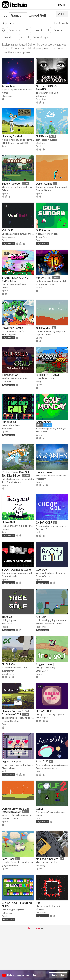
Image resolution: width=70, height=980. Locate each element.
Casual (7, 37)
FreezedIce (7, 624)
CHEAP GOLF (44, 523)
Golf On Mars (43, 328)
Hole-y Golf (8, 522)
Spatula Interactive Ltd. (47, 768)
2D (23, 37)
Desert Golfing (44, 184)
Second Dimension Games (49, 624)
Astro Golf (42, 761)
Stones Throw (44, 472)
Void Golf (7, 230)
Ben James (7, 428)
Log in (62, 5)
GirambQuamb (9, 576)
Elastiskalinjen (9, 768)
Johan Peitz (41, 237)
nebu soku (7, 913)
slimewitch (41, 909)
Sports (58, 30)
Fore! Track (8, 859)
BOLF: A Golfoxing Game (16, 570)
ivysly (39, 381)
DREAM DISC (44, 711)
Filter (62, 14)
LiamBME (7, 381)
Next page (33, 928)
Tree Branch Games (11, 482)
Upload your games (38, 48)
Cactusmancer (9, 237)
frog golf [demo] (45, 664)
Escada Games (43, 576)
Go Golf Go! (9, 664)
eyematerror (8, 671)
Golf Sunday (43, 230)
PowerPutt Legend (13, 328)
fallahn (5, 190)
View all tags (41, 37)
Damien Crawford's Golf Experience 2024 (16, 810)
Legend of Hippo (11, 761)
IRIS (38, 903)
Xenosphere (9, 86)
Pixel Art (39, 30)
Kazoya (5, 529)
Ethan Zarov (42, 671)
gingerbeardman (10, 865)
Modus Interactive (45, 284)
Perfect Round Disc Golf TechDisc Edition (16, 474)
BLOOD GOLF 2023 (47, 375)
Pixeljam (40, 529)
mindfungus (42, 718)
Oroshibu (7, 287)
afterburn (40, 143)
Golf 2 (39, 809)
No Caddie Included (47, 859)
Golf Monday (43, 422)
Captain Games (43, 190)
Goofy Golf (42, 570)
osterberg (40, 865)
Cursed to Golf (10, 375)
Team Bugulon (9, 334)
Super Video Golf (12, 184)
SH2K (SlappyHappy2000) (15, 143)
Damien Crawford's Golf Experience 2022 (16, 713)
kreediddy (41, 479)
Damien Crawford (11, 721)
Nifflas (5, 93)
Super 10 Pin (43, 278)
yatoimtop (41, 96)
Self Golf (41, 617)
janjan (39, 815)
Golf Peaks (42, 136)
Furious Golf (9, 422)
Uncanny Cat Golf (12, 136)
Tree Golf (7, 617)
